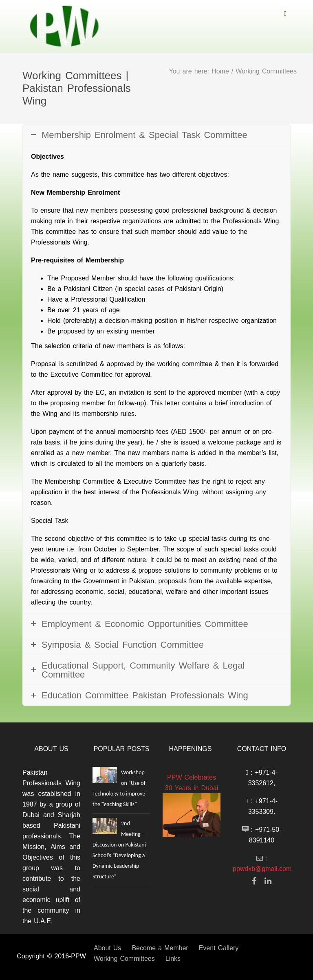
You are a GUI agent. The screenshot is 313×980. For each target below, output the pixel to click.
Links (173, 958)
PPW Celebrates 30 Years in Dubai (192, 782)
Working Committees (124, 958)
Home (220, 71)
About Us (107, 948)
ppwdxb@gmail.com (262, 869)
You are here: (191, 71)
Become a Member (160, 948)
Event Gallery (219, 948)
